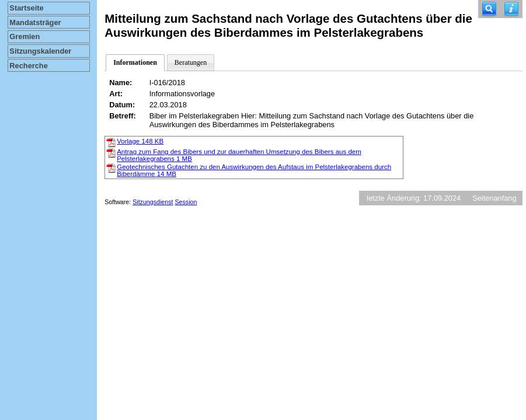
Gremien (25, 36)
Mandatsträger (35, 22)
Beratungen (191, 62)
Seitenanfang (494, 198)
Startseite (26, 8)
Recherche (28, 66)
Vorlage (140, 141)
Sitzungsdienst (153, 202)
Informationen (135, 62)
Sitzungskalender (40, 51)
